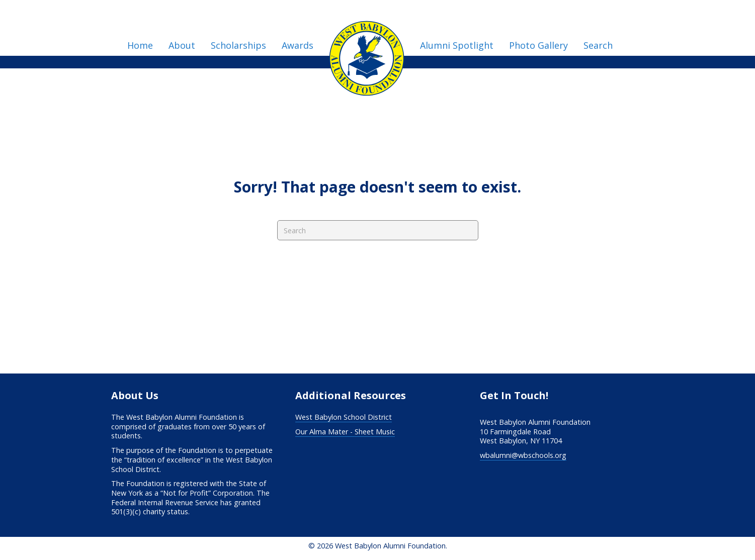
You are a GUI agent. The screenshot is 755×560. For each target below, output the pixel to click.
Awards (298, 45)
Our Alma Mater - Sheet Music (345, 432)
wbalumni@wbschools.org (523, 455)
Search (598, 45)
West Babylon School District (344, 417)
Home (140, 45)
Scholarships (238, 45)
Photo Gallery (538, 45)
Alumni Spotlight (457, 45)
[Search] (378, 230)
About (182, 45)
